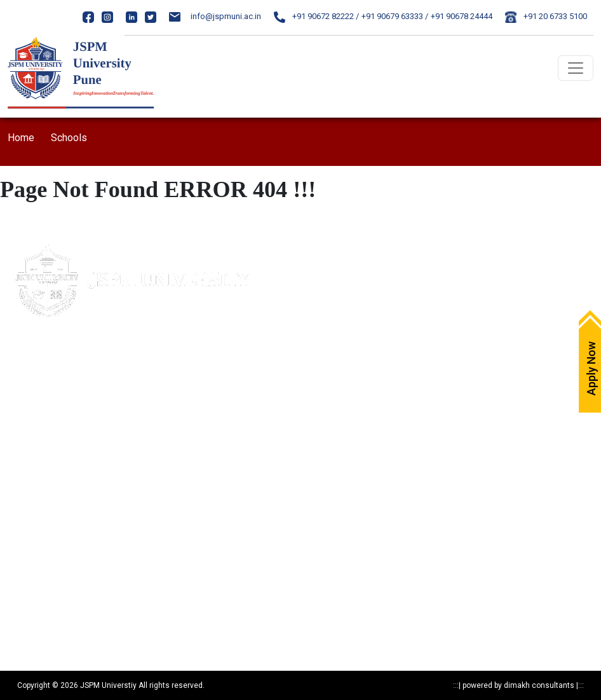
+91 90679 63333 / (395, 16)
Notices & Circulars (343, 473)
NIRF (317, 389)
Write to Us (328, 300)
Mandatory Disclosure (47, 473)
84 (86, 396)
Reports (22, 629)
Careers (323, 322)
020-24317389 (62, 419)
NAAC (319, 367)
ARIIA (318, 411)
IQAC (317, 344)
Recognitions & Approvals (54, 540)
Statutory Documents (45, 518)
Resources (26, 607)
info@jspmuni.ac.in (215, 16)
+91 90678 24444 (462, 16)
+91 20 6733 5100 (546, 16)
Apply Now (328, 255)
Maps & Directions (341, 278)
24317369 (109, 419)
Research (24, 585)
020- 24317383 (50, 396)
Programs (26, 562)
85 (98, 396)
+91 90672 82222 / (316, 16)
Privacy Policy (32, 496)
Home (21, 138)
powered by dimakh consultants (518, 685)
